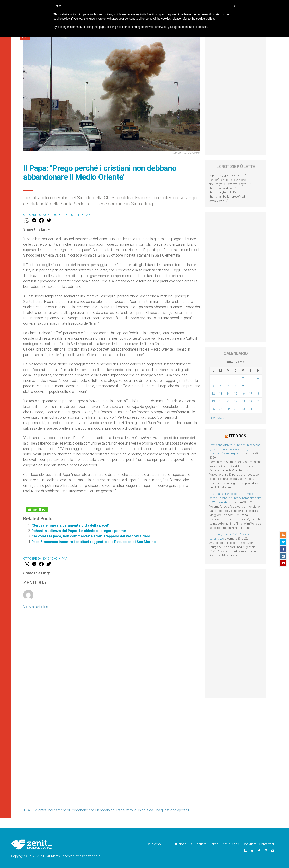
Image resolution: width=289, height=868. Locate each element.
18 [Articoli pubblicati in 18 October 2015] (258, 394)
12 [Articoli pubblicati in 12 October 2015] (213, 394)
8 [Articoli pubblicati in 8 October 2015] (236, 386)
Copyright (249, 844)
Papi (87, 215)
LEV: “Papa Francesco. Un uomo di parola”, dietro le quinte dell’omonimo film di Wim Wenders (235, 498)
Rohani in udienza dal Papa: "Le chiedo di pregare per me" (79, 531)
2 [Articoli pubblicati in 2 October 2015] (243, 378)
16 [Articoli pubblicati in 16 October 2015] (243, 394)
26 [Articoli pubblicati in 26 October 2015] (213, 409)
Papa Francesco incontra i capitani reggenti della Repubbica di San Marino (94, 542)
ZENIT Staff (71, 215)
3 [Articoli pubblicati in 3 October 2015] (251, 378)
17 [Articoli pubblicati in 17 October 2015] (251, 394)
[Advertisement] (112, 771)
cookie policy (205, 19)
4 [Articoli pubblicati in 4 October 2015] (258, 378)
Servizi (214, 844)
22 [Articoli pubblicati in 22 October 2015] (236, 401)
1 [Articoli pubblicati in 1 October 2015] (236, 378)
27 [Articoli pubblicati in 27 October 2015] (221, 409)
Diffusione (179, 844)
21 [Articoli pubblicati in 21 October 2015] (228, 401)
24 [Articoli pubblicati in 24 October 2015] (251, 401)
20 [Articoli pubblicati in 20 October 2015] (221, 401)
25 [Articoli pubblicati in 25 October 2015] (258, 401)
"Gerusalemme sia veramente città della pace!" (70, 525)
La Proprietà (198, 844)
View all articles (36, 607)
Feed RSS (237, 436)
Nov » (221, 418)
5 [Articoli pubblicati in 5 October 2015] (213, 386)
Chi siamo (154, 844)
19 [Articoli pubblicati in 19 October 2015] (213, 401)
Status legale (231, 844)
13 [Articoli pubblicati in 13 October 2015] (221, 394)
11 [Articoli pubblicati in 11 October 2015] (258, 386)
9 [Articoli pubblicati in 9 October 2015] (243, 386)
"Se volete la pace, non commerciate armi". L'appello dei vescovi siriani (91, 536)
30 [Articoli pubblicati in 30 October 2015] (243, 409)
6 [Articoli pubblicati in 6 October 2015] (221, 386)
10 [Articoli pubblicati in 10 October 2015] (251, 386)
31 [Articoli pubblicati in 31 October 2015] (251, 409)
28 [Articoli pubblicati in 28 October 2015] (228, 409)
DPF (167, 844)
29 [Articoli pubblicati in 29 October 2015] (236, 409)
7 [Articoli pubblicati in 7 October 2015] (228, 386)
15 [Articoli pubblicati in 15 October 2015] (236, 394)
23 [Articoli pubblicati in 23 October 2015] (243, 401)
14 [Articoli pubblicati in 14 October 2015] (228, 394)
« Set (212, 418)
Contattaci (266, 844)
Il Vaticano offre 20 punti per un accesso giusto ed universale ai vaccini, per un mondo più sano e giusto (235, 449)
